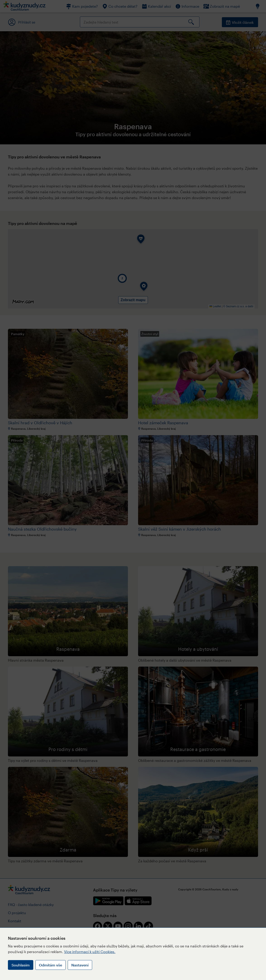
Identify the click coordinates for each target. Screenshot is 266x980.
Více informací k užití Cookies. (90, 952)
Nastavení (80, 965)
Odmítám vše (50, 965)
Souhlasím (21, 965)
